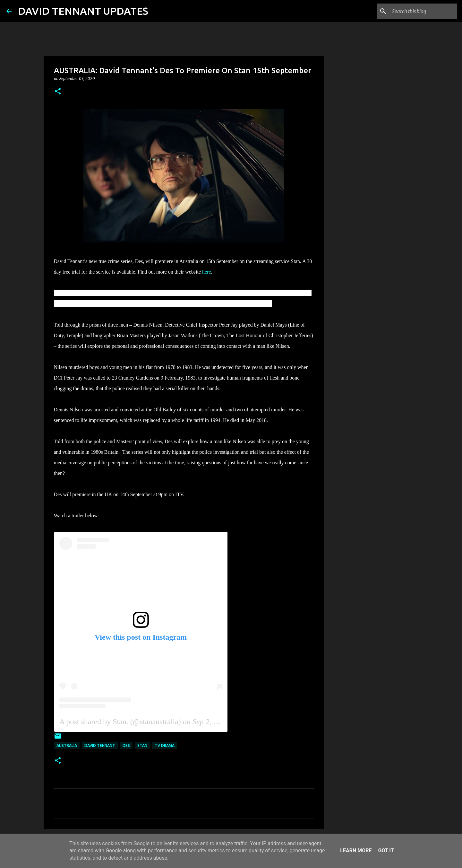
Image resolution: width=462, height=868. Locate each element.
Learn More (356, 850)
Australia (67, 745)
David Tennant (100, 745)
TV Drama (165, 745)
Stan (142, 745)
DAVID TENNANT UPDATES (83, 11)
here (207, 272)
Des (126, 745)
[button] (58, 92)
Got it (386, 850)
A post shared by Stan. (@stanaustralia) (120, 722)
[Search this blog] (423, 11)
